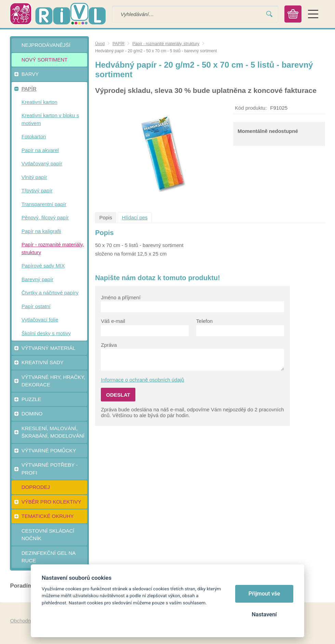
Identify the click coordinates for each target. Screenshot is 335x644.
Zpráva (109, 345)
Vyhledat (269, 14)
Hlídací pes (135, 217)
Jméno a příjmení (121, 297)
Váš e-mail (113, 321)
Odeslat (118, 395)
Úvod (100, 44)
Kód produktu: (251, 108)
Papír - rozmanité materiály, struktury (166, 44)
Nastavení (264, 614)
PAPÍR (118, 44)
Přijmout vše (264, 594)
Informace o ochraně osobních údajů (143, 380)
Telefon (204, 321)
